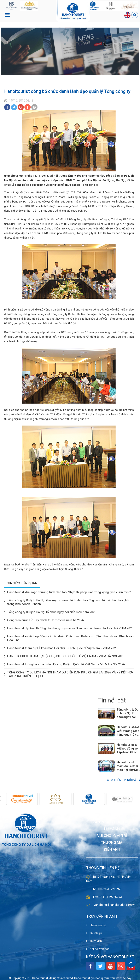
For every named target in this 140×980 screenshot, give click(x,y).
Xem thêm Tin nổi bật (122, 780)
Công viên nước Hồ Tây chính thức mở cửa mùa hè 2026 (46, 620)
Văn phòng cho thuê (112, 822)
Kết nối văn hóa (99, 949)
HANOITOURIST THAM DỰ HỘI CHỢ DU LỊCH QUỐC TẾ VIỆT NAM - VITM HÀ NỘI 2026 (66, 656)
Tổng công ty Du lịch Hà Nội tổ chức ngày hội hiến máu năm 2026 (52, 612)
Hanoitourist (98, 925)
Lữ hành (112, 829)
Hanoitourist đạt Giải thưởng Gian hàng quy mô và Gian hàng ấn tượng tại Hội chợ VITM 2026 (70, 628)
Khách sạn (112, 815)
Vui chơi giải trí (112, 836)
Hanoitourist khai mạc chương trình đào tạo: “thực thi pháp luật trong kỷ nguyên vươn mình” (69, 592)
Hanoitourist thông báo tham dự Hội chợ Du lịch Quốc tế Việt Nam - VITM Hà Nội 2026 (66, 664)
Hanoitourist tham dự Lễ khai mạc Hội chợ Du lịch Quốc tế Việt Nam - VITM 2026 (62, 648)
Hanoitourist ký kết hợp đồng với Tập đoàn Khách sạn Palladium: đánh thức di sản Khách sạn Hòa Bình (128, 749)
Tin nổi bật (112, 700)
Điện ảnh (112, 850)
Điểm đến (96, 941)
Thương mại (112, 843)
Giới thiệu (95, 933)
